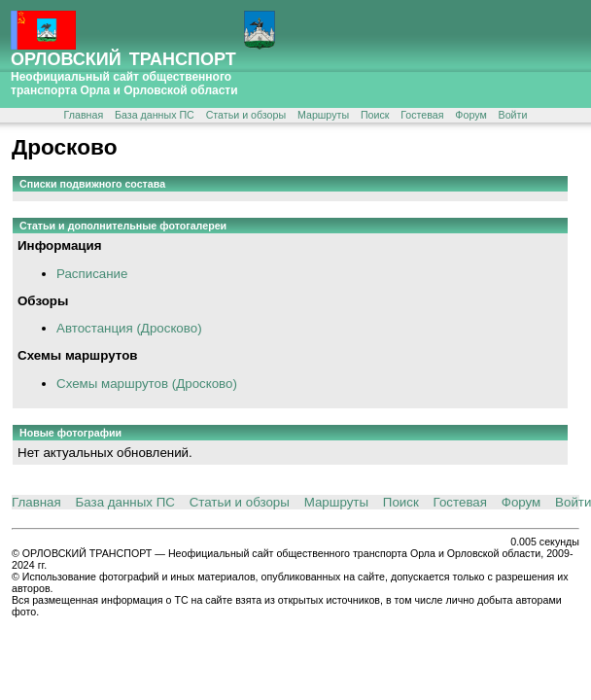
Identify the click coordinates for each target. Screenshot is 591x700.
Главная (84, 115)
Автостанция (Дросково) (129, 328)
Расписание (92, 274)
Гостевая (422, 115)
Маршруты (323, 115)
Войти (513, 115)
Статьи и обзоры (246, 115)
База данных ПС (155, 115)
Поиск (375, 115)
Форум (470, 115)
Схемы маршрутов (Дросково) (147, 384)
